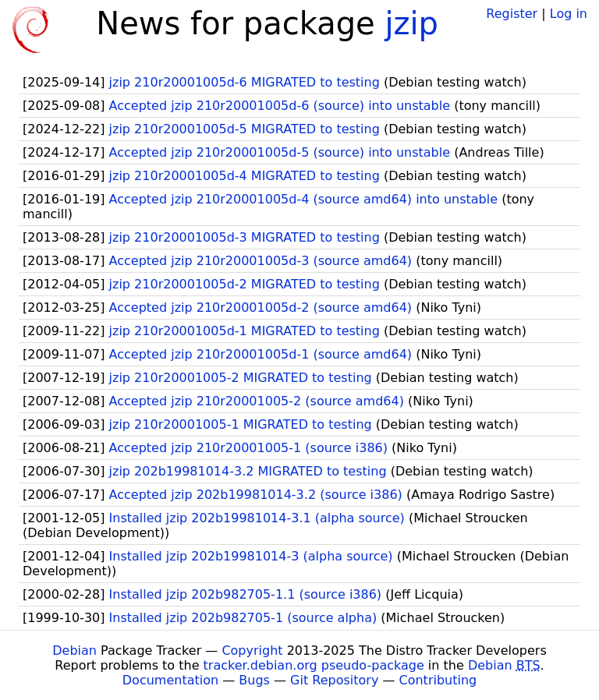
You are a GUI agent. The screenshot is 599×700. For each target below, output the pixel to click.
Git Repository (334, 680)
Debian (74, 651)
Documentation (170, 680)
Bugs (254, 680)
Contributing (438, 680)
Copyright (252, 651)
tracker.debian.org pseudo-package (314, 665)
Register (512, 14)
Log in (569, 14)
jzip (411, 23)
